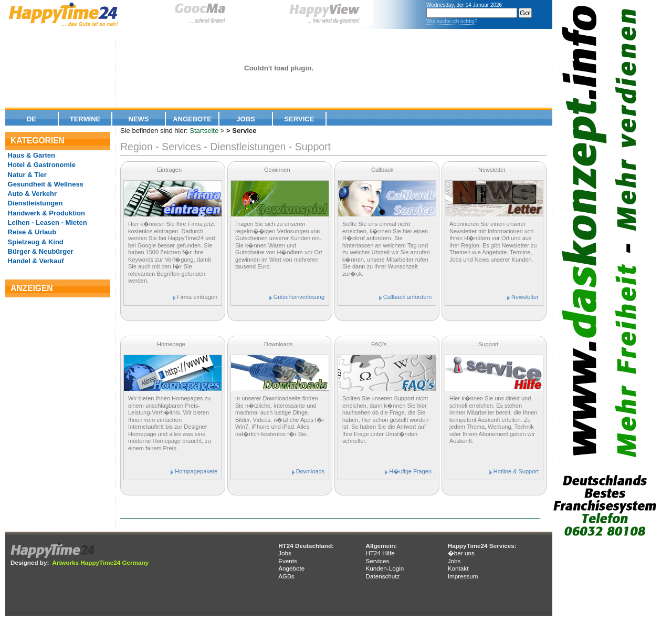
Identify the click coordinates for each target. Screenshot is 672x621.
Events (288, 561)
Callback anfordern (407, 297)
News (139, 119)
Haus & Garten (30, 155)
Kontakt (458, 568)
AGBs (286, 576)
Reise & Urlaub (31, 232)
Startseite (204, 131)
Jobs (245, 119)
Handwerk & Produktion (45, 213)
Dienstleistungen (34, 203)
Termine (85, 119)
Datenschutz (382, 576)
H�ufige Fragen (410, 471)
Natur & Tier (26, 175)
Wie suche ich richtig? (452, 21)
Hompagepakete (196, 471)
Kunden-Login (385, 568)
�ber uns (461, 553)
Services (377, 561)
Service (300, 119)
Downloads (310, 471)
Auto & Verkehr (31, 194)
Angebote (192, 119)
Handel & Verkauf (35, 261)
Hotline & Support (516, 471)
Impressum (463, 576)
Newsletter (525, 297)
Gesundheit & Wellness (45, 184)
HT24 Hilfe (380, 553)
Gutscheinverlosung (299, 297)
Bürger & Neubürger (40, 251)
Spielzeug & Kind (35, 242)
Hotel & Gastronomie (41, 165)
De (31, 119)
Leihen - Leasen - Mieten (46, 222)
